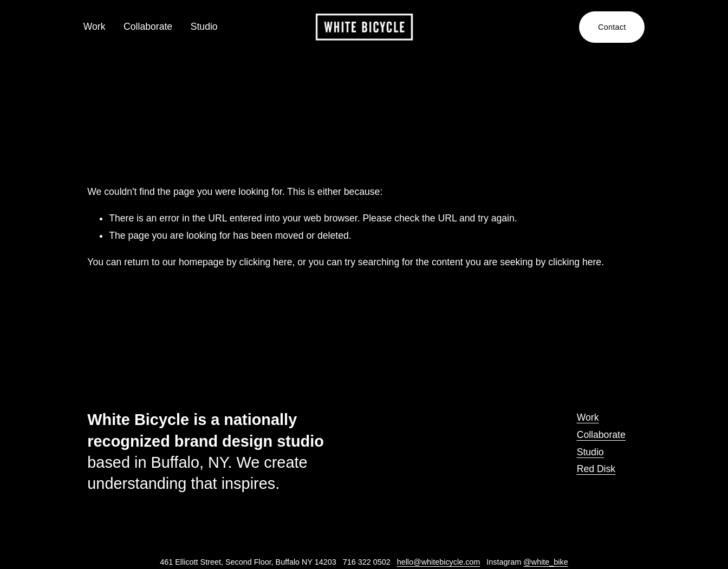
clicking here (266, 262)
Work (98, 27)
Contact (608, 27)
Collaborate (152, 27)
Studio (208, 27)
